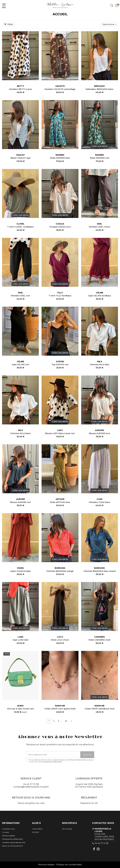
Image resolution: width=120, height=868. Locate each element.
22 (66, 721)
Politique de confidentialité (52, 762)
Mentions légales (8, 836)
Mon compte (67, 829)
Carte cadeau (37, 829)
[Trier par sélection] (109, 24)
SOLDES (36, 832)
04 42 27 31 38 (101, 843)
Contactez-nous (8, 829)
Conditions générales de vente (14, 842)
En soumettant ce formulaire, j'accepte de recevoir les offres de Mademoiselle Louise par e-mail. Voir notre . (61, 761)
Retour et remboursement (12, 846)
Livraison (6, 832)
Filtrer (9, 24)
